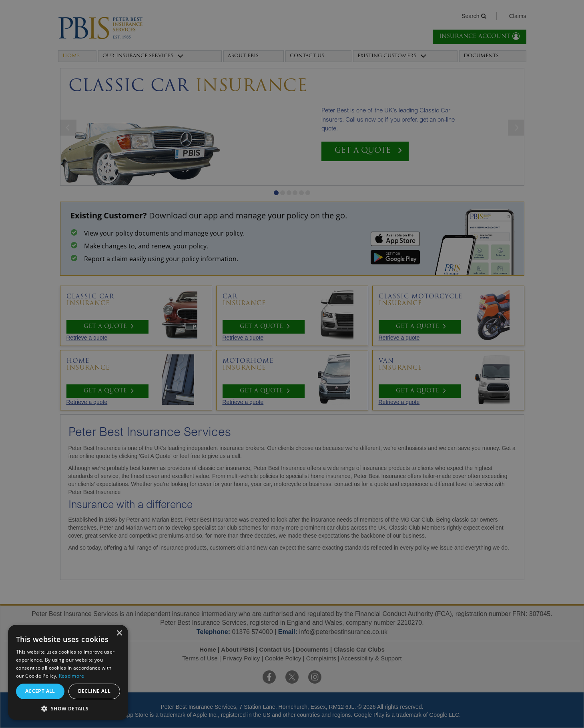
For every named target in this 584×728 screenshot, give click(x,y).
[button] (68, 708)
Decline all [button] (94, 691)
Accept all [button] (40, 691)
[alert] (292, 364)
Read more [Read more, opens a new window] (72, 676)
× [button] (119, 633)
